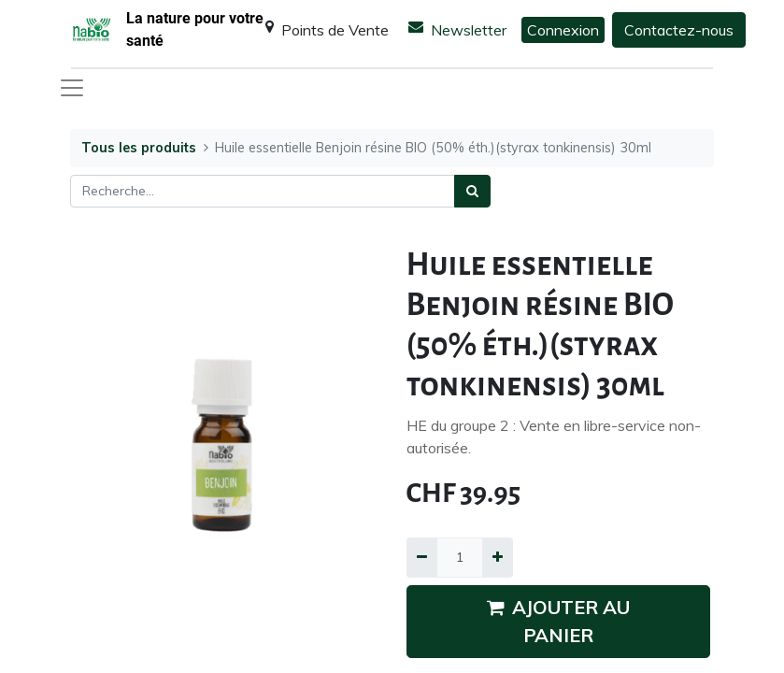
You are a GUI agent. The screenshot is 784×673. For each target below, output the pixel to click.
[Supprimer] (422, 558)
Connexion (563, 30)
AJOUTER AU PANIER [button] (558, 621)
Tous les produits (139, 148)
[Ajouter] (498, 558)
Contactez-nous (679, 30)
